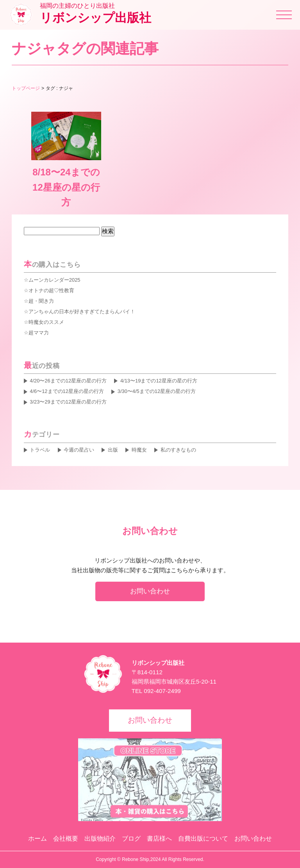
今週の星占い (79, 450)
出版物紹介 (100, 839)
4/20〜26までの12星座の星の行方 (68, 381)
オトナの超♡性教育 (51, 290)
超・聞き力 (41, 301)
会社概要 (66, 839)
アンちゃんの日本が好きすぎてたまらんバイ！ (82, 312)
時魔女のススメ (46, 322)
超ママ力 (39, 333)
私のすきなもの (178, 450)
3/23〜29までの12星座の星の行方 (68, 402)
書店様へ (159, 839)
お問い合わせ (150, 591)
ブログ (131, 839)
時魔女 (139, 450)
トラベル (40, 450)
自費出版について (203, 839)
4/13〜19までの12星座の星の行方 (159, 381)
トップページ (26, 88)
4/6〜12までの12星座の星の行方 (67, 391)
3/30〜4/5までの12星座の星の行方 (157, 391)
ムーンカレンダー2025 (54, 280)
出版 (113, 450)
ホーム (37, 839)
